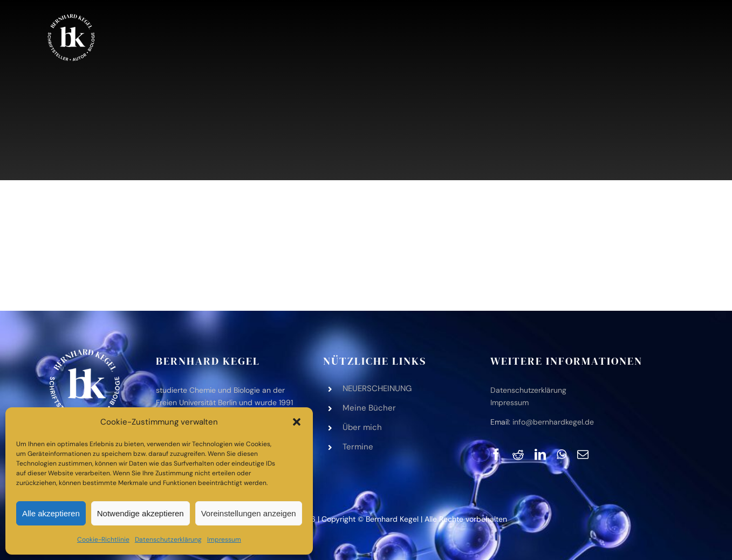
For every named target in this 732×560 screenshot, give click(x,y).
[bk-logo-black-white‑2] (71, 16)
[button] (297, 422)
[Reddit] (518, 455)
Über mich (362, 427)
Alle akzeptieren (51, 513)
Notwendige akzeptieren (141, 513)
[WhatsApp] (562, 455)
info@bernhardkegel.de (553, 422)
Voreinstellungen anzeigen (249, 513)
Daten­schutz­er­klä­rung (168, 539)
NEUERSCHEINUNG (377, 388)
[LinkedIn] (540, 455)
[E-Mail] (583, 455)
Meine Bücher (369, 408)
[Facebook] (496, 455)
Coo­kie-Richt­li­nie (103, 539)
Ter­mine (358, 447)
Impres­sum (224, 539)
